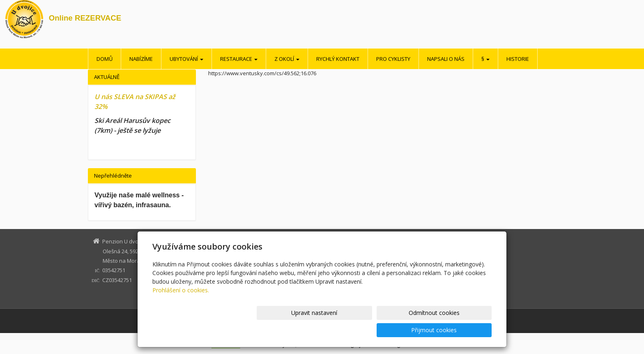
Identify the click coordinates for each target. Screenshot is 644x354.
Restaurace (239, 59)
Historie (518, 59)
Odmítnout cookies (393, 330)
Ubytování (186, 59)
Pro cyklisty (393, 59)
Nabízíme (141, 59)
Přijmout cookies (460, 330)
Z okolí (287, 59)
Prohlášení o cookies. (181, 307)
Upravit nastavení (326, 330)
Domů (105, 59)
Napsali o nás (446, 59)
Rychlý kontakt (338, 59)
